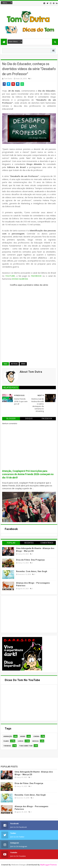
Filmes (6, 741)
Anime (23, 736)
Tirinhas (7, 746)
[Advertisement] (22, 614)
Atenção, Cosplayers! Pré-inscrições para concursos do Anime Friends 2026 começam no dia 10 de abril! (28, 474)
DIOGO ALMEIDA (20, 279)
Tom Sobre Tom (26, 746)
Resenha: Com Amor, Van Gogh (32, 571)
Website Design (18, 865)
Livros (21, 741)
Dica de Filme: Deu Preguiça (30, 560)
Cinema (36, 736)
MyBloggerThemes (49, 865)
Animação (8, 736)
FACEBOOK (36, 276)
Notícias (14, 364)
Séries (23, 364)
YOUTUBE (10, 276)
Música (35, 741)
